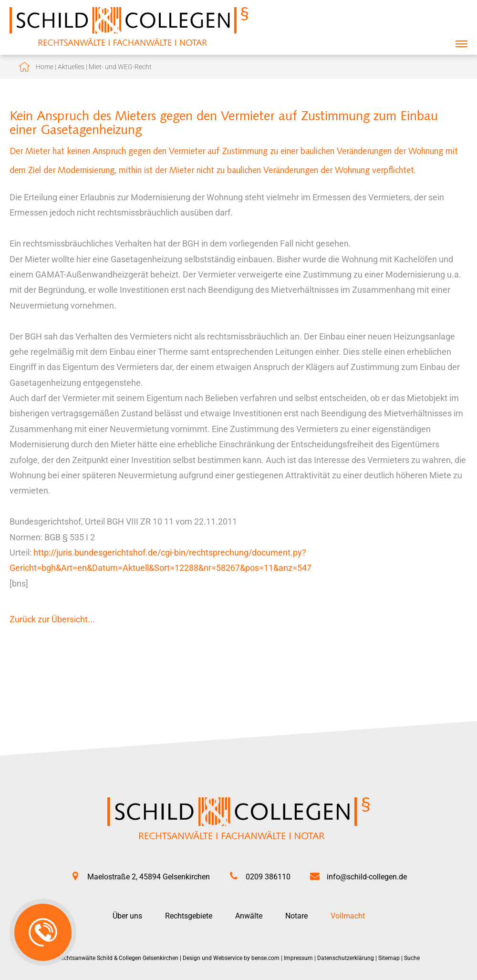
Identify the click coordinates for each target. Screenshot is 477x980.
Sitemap (389, 958)
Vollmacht (348, 916)
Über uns (127, 916)
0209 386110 (268, 877)
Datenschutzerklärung (346, 958)
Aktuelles (71, 67)
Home (45, 67)
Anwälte (249, 916)
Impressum (298, 958)
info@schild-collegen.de (367, 877)
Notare (296, 916)
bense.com (265, 958)
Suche (412, 958)
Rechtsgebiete (189, 916)
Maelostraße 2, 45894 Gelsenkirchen (149, 877)
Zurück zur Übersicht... (52, 619)
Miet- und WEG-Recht (120, 67)
